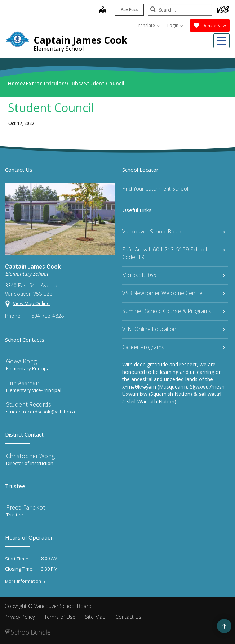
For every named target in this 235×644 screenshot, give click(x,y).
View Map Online (31, 303)
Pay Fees (129, 10)
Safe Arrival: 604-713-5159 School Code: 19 (174, 253)
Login (175, 25)
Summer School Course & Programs (174, 311)
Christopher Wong (30, 456)
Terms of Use (60, 617)
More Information (23, 581)
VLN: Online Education (174, 329)
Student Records (29, 404)
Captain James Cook (80, 40)
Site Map (95, 617)
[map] (102, 10)
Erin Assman (23, 383)
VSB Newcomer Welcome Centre (174, 293)
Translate (148, 25)
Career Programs (174, 347)
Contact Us (128, 617)
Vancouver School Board (174, 231)
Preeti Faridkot (26, 507)
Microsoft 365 (174, 275)
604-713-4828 (48, 316)
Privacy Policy (20, 617)
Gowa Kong (21, 361)
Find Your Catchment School (155, 189)
